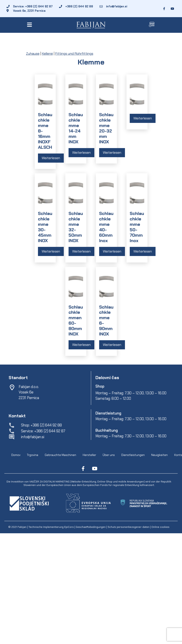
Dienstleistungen (133, 455)
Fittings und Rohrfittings (74, 54)
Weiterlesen (51, 158)
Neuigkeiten (159, 455)
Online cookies (160, 527)
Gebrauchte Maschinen (60, 455)
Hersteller (89, 455)
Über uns (109, 455)
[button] (30, 25)
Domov (16, 455)
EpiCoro (69, 527)
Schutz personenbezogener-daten (129, 527)
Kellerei (47, 54)
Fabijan (22, 527)
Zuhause (33, 54)
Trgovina (33, 455)
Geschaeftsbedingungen (91, 527)
